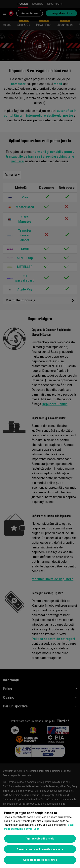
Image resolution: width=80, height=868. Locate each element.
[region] (40, 838)
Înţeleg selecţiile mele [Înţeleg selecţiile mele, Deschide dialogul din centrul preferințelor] (40, 839)
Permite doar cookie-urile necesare (40, 849)
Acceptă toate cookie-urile (40, 860)
